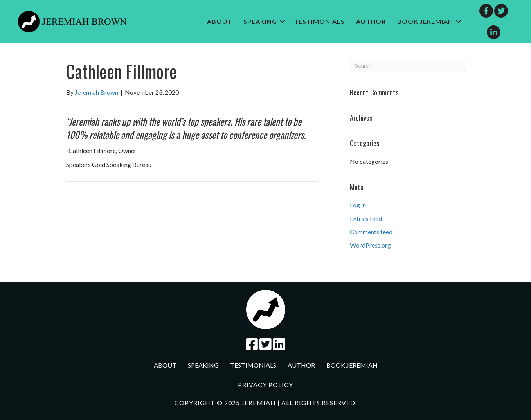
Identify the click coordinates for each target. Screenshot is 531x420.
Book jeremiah (425, 21)
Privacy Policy (265, 385)
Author (371, 21)
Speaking (260, 21)
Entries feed (366, 218)
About (220, 21)
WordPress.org (370, 245)
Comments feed (371, 232)
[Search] (408, 65)
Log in (358, 205)
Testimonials (319, 21)
